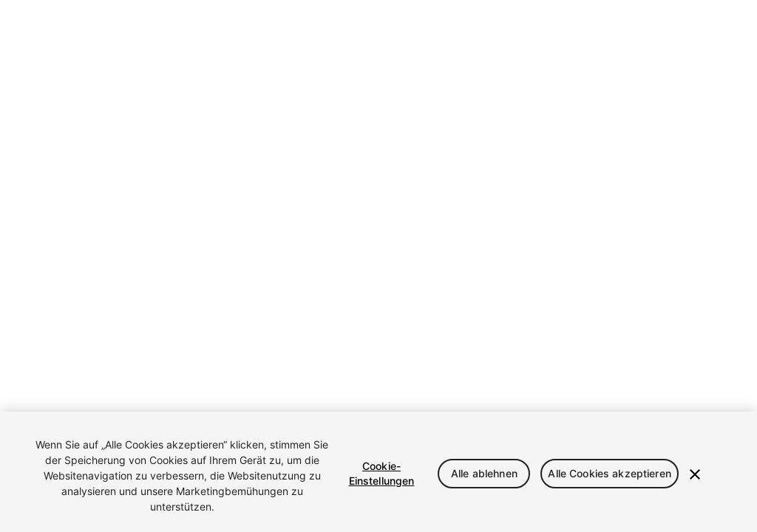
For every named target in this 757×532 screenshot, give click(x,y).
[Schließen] (695, 474)
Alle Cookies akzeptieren (609, 473)
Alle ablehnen (484, 473)
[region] (378, 472)
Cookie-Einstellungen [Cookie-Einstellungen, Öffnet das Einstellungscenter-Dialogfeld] (382, 473)
